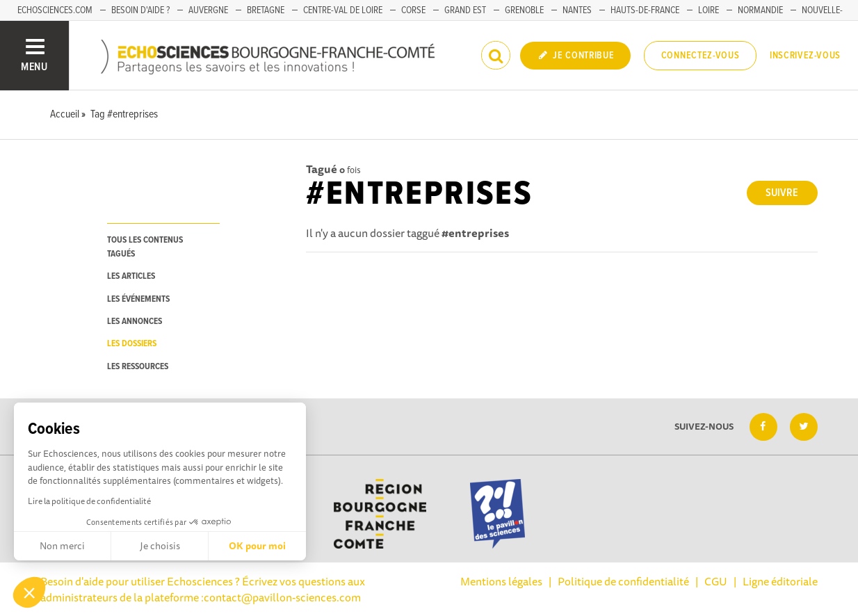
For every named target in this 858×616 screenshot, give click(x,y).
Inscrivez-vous (805, 56)
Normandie (760, 10)
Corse (413, 10)
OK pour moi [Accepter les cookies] (257, 546)
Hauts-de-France (645, 10)
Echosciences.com (55, 10)
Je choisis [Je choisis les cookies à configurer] (160, 546)
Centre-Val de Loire (343, 10)
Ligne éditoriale (780, 581)
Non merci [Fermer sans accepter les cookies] (62, 546)
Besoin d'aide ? (140, 10)
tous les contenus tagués (145, 247)
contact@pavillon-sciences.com (282, 597)
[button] (29, 592)
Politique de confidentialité (623, 581)
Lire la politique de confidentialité (89, 501)
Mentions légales (501, 581)
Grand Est (465, 10)
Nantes (577, 10)
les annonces (135, 322)
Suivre (782, 193)
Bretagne (266, 10)
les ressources (138, 367)
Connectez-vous (701, 56)
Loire (709, 10)
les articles (131, 276)
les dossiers (132, 344)
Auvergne (208, 10)
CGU (716, 581)
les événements (138, 299)
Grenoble (524, 10)
